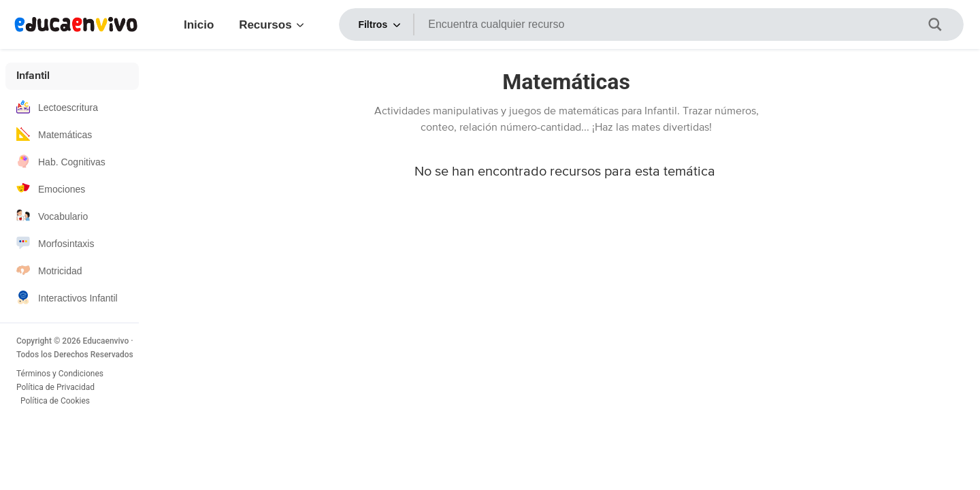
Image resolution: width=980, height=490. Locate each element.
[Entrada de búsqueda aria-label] (677, 24)
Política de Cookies (56, 401)
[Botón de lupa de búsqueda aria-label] (943, 24)
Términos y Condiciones (60, 374)
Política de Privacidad (55, 387)
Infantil (33, 76)
